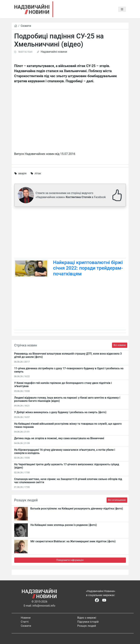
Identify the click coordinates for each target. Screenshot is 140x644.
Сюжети (26, 26)
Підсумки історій (88, 622)
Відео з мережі (87, 618)
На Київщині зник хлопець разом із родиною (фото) (64, 525)
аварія (22, 173)
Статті (25, 622)
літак (38, 173)
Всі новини (120, 345)
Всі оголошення (117, 500)
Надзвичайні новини (54, 52)
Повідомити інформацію (70, 560)
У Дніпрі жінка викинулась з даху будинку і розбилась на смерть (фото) (60, 412)
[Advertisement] (70, 233)
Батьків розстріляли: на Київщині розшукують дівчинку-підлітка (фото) (77, 509)
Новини (26, 618)
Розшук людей (87, 626)
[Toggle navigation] (122, 9)
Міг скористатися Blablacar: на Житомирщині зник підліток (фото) (73, 541)
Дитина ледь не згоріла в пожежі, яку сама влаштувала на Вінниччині (59, 438)
